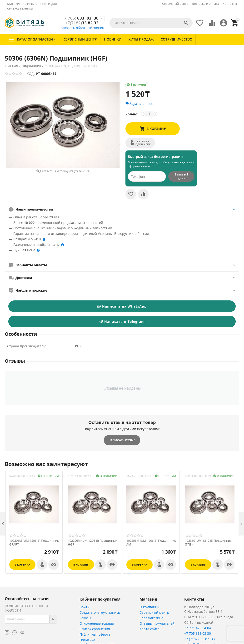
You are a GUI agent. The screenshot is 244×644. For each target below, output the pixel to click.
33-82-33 (82, 23)
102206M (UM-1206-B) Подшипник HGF (93, 543)
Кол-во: (132, 114)
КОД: (31, 74)
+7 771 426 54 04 (198, 628)
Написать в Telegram (122, 322)
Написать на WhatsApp (122, 306)
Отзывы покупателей (157, 623)
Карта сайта (149, 629)
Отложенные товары (97, 623)
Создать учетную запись (100, 612)
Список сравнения (95, 629)
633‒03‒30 (80, 18)
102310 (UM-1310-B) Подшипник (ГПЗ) (208, 543)
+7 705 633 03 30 (198, 633)
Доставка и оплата (205, 4)
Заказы (85, 618)
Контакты (230, 4)
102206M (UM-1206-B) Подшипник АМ (151, 543)
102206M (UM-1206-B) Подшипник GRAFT (34, 543)
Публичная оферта (95, 634)
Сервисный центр (175, 4)
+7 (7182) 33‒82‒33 (199, 639)
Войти (85, 607)
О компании (149, 607)
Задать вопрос (139, 104)
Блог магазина (151, 618)
